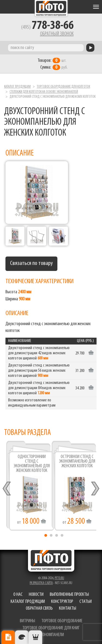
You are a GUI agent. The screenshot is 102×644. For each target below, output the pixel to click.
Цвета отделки (22, 637)
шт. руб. (53, 64)
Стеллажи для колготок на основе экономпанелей (44, 92)
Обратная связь (39, 608)
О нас (18, 595)
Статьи (86, 602)
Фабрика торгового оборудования (51, 8)
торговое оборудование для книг (51, 628)
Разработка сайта (41, 583)
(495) (47, 28)
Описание (8, 637)
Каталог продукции (17, 87)
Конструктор (62, 602)
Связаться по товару (31, 263)
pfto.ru (59, 578)
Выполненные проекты (69, 595)
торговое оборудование (62, 621)
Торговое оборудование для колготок (63, 87)
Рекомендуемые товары (35, 637)
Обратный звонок (57, 34)
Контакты (68, 608)
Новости (36, 595)
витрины (27, 621)
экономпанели (51, 635)
